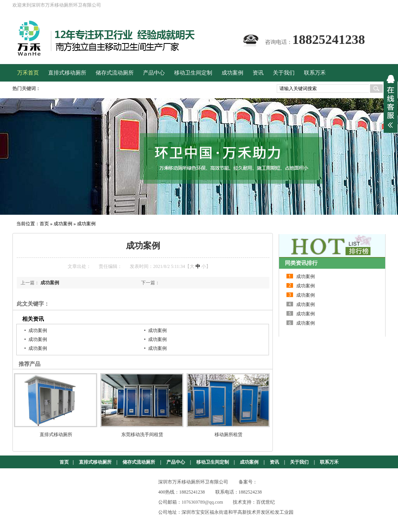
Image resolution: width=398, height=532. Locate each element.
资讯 (274, 462)
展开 (391, 101)
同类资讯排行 (301, 263)
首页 (44, 224)
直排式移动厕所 (56, 435)
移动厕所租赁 (229, 435)
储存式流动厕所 (139, 462)
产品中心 (176, 462)
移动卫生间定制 (213, 462)
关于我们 (299, 462)
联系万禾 (329, 462)
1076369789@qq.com (202, 502)
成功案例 (63, 224)
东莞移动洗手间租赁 (142, 435)
